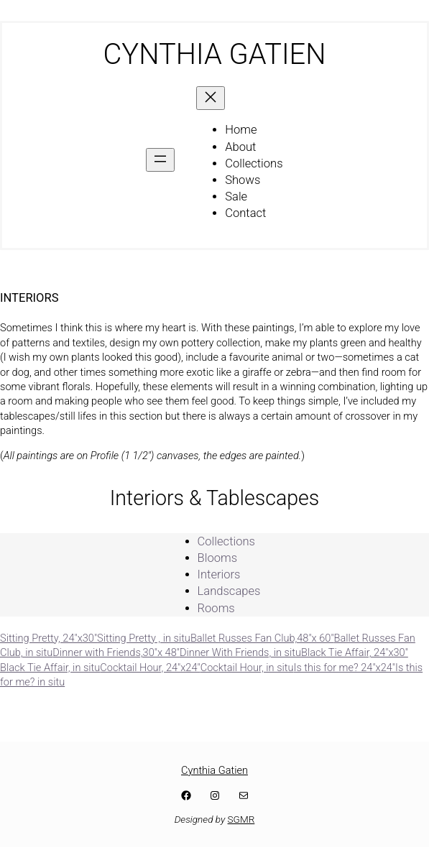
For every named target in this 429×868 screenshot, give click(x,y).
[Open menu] (160, 160)
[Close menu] (211, 98)
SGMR (241, 819)
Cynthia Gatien (214, 770)
